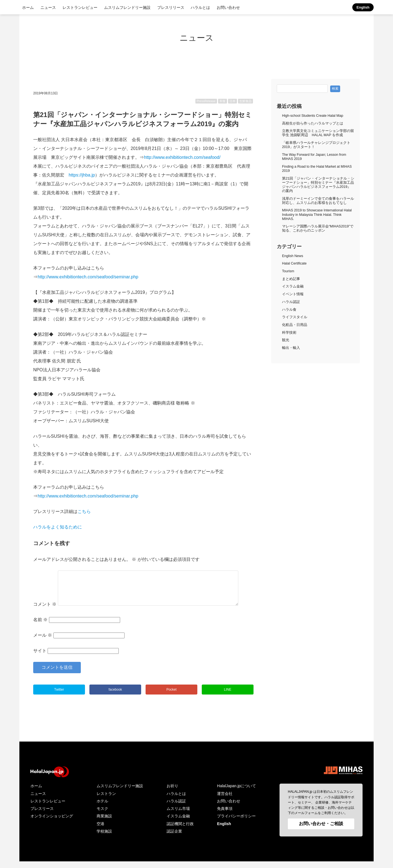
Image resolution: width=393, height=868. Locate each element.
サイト (40, 657)
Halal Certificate (294, 263)
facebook (115, 696)
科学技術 (289, 333)
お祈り (172, 792)
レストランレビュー (80, 7)
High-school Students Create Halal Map (313, 116)
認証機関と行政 (180, 830)
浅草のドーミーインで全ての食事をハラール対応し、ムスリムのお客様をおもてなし (318, 201)
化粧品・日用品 (295, 325)
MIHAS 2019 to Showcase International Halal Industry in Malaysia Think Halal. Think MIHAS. (317, 214)
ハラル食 (289, 310)
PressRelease (206, 101)
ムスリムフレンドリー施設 (127, 7)
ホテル (102, 808)
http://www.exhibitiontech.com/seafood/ (182, 157)
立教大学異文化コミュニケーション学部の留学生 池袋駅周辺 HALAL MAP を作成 (318, 133)
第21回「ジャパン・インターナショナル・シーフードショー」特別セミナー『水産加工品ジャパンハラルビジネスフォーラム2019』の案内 (318, 185)
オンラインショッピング (52, 823)
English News (293, 256)
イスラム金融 (293, 286)
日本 (232, 101)
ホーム (28, 7)
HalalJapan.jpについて (236, 792)
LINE (228, 696)
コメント (45, 611)
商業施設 (104, 823)
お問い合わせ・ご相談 (321, 830)
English (363, 7)
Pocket (171, 696)
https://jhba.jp (82, 175)
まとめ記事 (291, 279)
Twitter (59, 696)
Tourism (288, 271)
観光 (286, 340)
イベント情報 (293, 294)
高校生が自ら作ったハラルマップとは (313, 123)
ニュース (48, 7)
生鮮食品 (245, 101)
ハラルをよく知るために (58, 527)
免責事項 (225, 815)
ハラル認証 (291, 302)
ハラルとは (200, 7)
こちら (84, 511)
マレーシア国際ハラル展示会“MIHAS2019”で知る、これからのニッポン (318, 228)
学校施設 (104, 838)
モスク (102, 815)
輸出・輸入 (291, 348)
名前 (40, 626)
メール (43, 642)
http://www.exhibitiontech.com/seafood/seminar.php (88, 277)
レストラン (106, 800)
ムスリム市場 (178, 815)
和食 (223, 101)
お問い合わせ (228, 7)
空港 (100, 830)
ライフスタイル (295, 317)
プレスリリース (171, 7)
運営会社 (225, 800)
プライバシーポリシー (236, 823)
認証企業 (174, 838)
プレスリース (42, 815)
